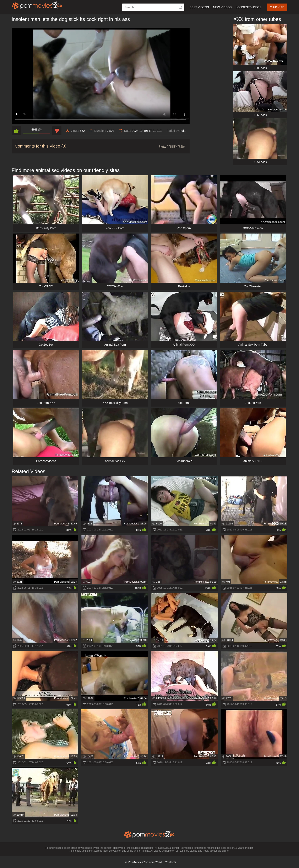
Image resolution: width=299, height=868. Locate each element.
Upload (277, 7)
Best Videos (199, 7)
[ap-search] (153, 7)
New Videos (222, 7)
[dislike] (57, 131)
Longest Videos (249, 7)
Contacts (170, 862)
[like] (16, 131)
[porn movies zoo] (37, 5)
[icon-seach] (181, 7)
